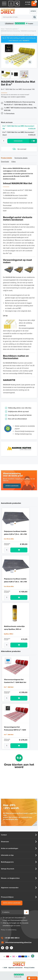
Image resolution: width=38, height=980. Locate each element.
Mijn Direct (11, 4)
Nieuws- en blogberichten (10, 878)
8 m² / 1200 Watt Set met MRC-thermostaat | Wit (19, 127)
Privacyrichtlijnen (7, 897)
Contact (4, 835)
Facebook (3, 948)
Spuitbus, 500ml (9, 634)
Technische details (21, 158)
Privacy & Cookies (29, 968)
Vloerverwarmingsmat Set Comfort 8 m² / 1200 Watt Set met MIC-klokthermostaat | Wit (16, 682)
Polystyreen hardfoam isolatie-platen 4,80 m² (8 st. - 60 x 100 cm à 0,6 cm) (15, 582)
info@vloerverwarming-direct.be (18, 942)
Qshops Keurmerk (8, 869)
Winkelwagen (34, 3)
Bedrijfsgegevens (7, 862)
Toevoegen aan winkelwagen (19, 550)
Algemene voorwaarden (10, 888)
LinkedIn (7, 948)
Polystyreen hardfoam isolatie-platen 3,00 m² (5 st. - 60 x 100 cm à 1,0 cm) (15, 534)
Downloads (5, 162)
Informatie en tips (7, 855)
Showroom (5, 842)
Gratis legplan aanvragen (12, 903)
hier (5, 97)
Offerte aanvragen (34, 12)
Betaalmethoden (17, 956)
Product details (6, 158)
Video (13, 162)
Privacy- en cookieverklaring (9, 930)
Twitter (11, 948)
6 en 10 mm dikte (9, 539)
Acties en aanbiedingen (10, 848)
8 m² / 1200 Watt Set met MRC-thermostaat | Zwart (19, 134)
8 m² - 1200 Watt (9, 687)
